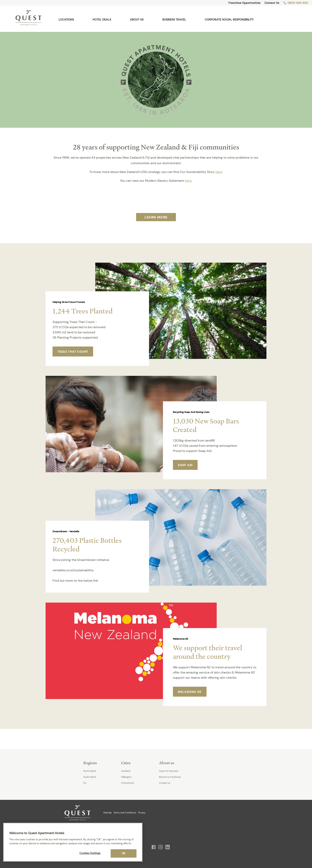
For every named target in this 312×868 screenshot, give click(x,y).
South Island (90, 777)
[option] (156, 314)
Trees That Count (73, 352)
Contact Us (272, 3)
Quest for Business (169, 771)
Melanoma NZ (190, 692)
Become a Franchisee (170, 777)
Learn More (156, 217)
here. (219, 172)
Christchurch (128, 783)
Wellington (126, 777)
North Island (90, 771)
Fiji (85, 783)
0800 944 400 (296, 3)
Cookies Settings (90, 853)
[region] (73, 842)
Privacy (142, 813)
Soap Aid (185, 465)
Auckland (126, 771)
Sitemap (107, 813)
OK (124, 853)
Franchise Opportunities (244, 3)
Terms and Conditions (125, 813)
